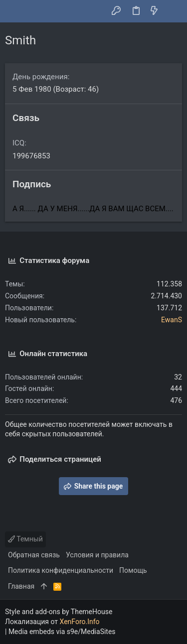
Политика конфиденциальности (61, 570)
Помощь (133, 570)
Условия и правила (97, 555)
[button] (15, 11)
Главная (21, 586)
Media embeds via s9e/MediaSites (62, 632)
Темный (25, 539)
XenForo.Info (80, 622)
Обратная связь (34, 555)
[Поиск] (172, 11)
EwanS (172, 320)
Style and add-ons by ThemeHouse (59, 612)
